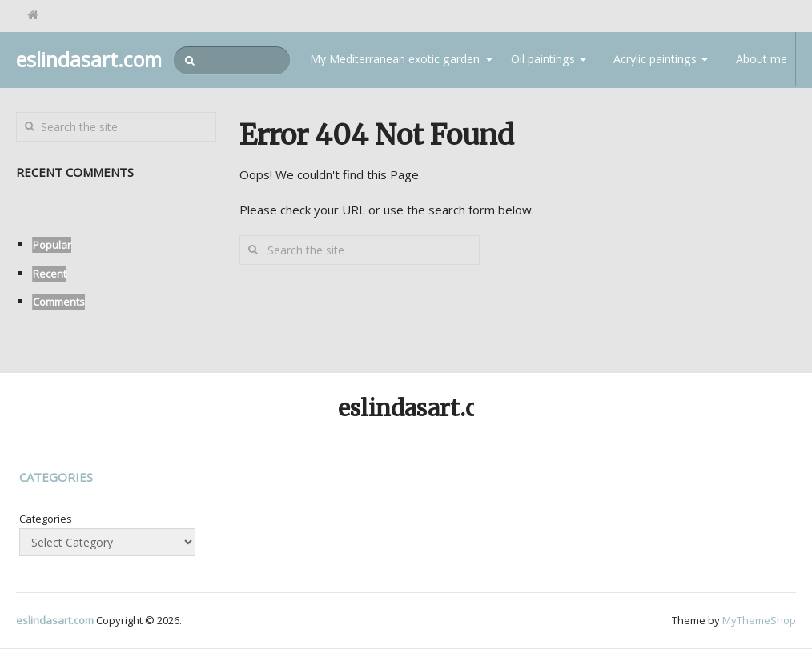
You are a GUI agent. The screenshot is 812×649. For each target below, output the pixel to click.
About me (760, 60)
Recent (50, 274)
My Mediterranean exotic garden (405, 60)
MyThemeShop (759, 621)
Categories (46, 519)
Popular (52, 246)
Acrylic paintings (655, 60)
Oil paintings (545, 60)
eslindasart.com (89, 60)
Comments (59, 302)
